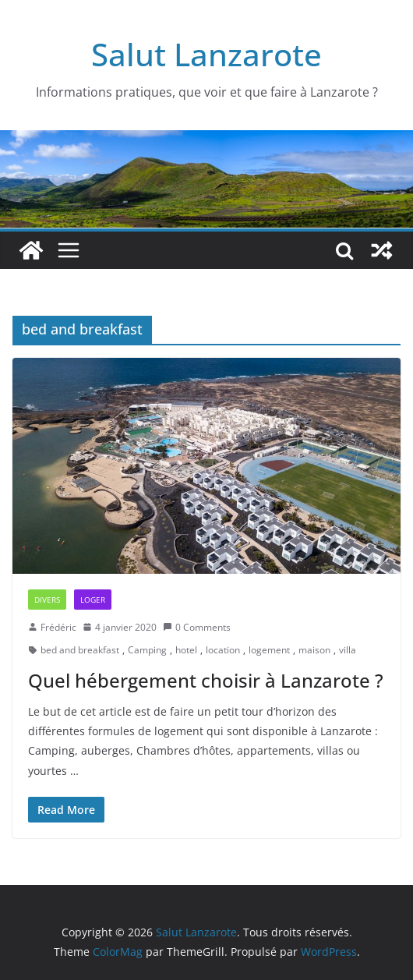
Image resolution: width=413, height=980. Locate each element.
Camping (147, 650)
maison (314, 650)
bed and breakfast (80, 650)
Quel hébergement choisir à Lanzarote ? (206, 680)
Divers (47, 600)
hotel (186, 650)
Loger (93, 600)
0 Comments (197, 627)
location (223, 650)
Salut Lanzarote (206, 54)
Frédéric (58, 627)
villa (348, 650)
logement (269, 650)
